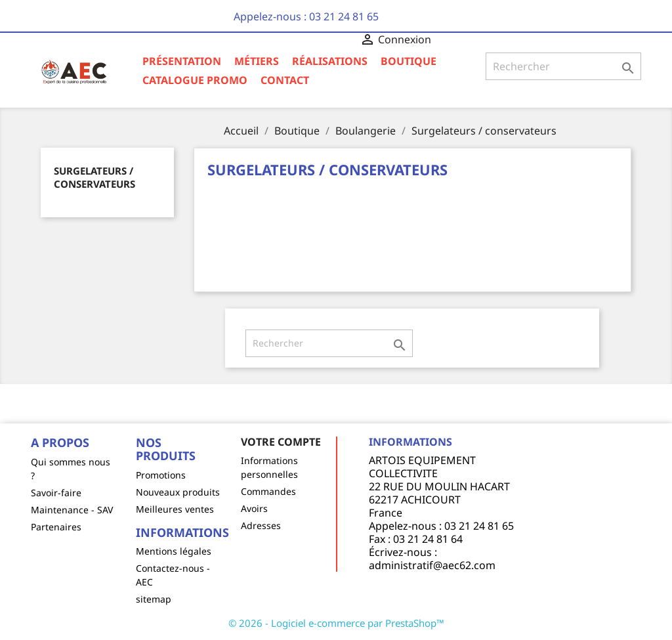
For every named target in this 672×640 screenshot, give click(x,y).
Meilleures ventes (175, 509)
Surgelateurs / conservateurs (94, 177)
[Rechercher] (563, 66)
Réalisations (330, 61)
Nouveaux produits (178, 492)
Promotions (161, 475)
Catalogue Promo (195, 80)
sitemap (154, 599)
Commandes (268, 491)
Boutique (409, 61)
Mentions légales (174, 551)
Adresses (261, 525)
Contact (285, 80)
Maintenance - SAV (72, 510)
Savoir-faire (56, 493)
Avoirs (254, 508)
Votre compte (281, 442)
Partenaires (56, 527)
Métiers (257, 61)
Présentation (182, 61)
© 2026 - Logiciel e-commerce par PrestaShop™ (336, 623)
